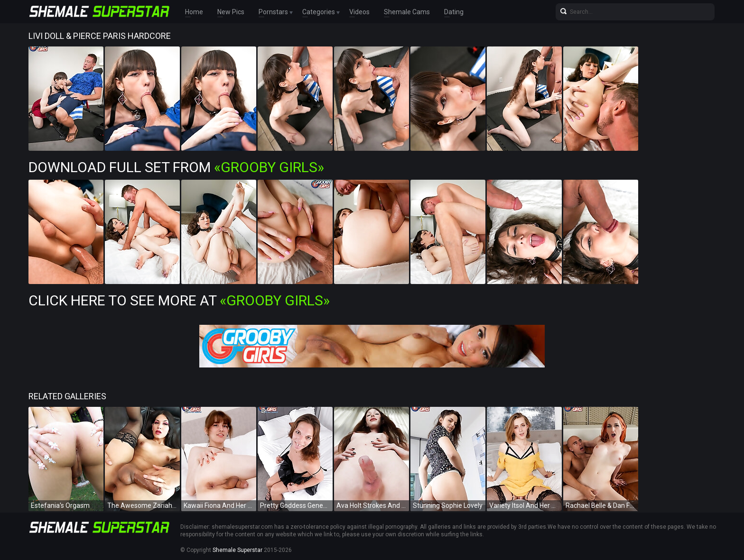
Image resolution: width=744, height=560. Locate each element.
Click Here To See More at (179, 300)
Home (194, 12)
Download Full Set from (176, 167)
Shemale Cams (407, 12)
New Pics (231, 12)
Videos (359, 12)
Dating (454, 12)
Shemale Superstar (237, 550)
